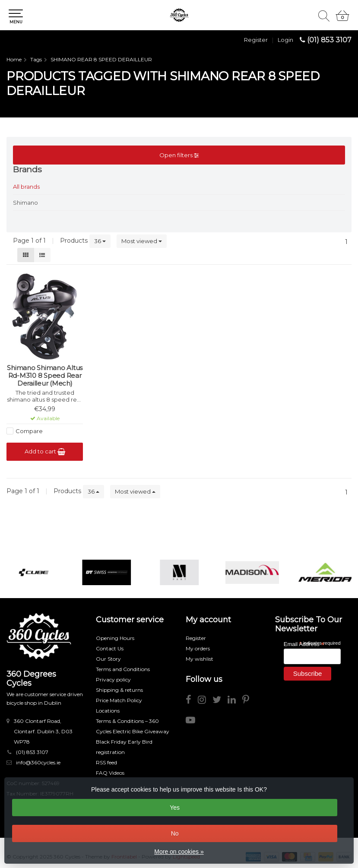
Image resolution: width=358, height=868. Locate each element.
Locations (108, 711)
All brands (26, 187)
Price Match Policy (119, 700)
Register (256, 40)
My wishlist (200, 659)
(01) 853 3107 (329, 40)
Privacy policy (113, 680)
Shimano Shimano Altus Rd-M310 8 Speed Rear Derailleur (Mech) (45, 376)
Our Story (108, 659)
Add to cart (45, 451)
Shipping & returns (119, 690)
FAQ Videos (110, 773)
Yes (175, 808)
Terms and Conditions (123, 669)
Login (285, 40)
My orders (198, 648)
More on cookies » (179, 852)
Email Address (304, 644)
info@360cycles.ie (38, 762)
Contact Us (110, 648)
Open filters (179, 155)
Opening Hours (115, 638)
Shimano (25, 203)
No (175, 833)
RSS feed (106, 762)
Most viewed (142, 241)
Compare (29, 431)
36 (100, 241)
